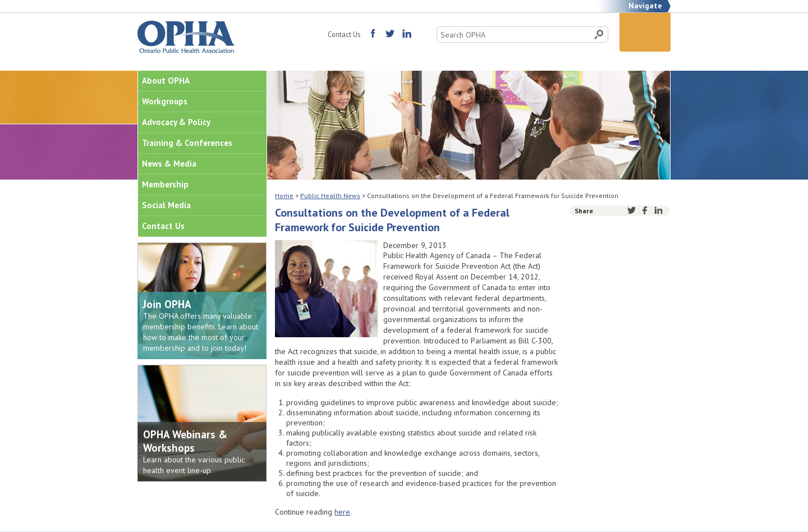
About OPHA (166, 81)
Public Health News (330, 196)
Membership (165, 184)
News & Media (169, 164)
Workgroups (165, 101)
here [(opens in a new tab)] (342, 512)
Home (284, 196)
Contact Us (344, 34)
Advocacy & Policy (176, 122)
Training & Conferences (187, 143)
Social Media (166, 205)
